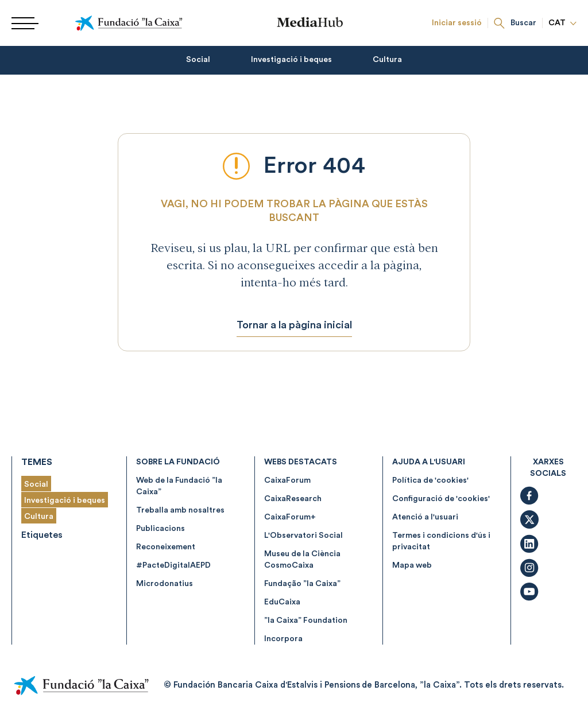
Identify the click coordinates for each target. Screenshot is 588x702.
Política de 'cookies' (430, 480)
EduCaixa (282, 602)
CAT (562, 23)
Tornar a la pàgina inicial (294, 325)
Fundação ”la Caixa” (302, 584)
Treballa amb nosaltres (180, 510)
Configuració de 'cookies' (441, 499)
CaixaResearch (293, 499)
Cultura (387, 60)
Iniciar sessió (457, 23)
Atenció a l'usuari (425, 517)
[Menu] (21, 23)
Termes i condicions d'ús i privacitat (441, 541)
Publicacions (160, 529)
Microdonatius (165, 584)
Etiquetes (42, 535)
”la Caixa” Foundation (306, 620)
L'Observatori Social (303, 536)
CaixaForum (287, 480)
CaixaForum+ (290, 517)
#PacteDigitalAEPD (173, 565)
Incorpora (283, 639)
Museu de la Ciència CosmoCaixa (302, 560)
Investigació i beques (291, 60)
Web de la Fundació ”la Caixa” (179, 486)
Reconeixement (166, 547)
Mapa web (412, 565)
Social (198, 60)
